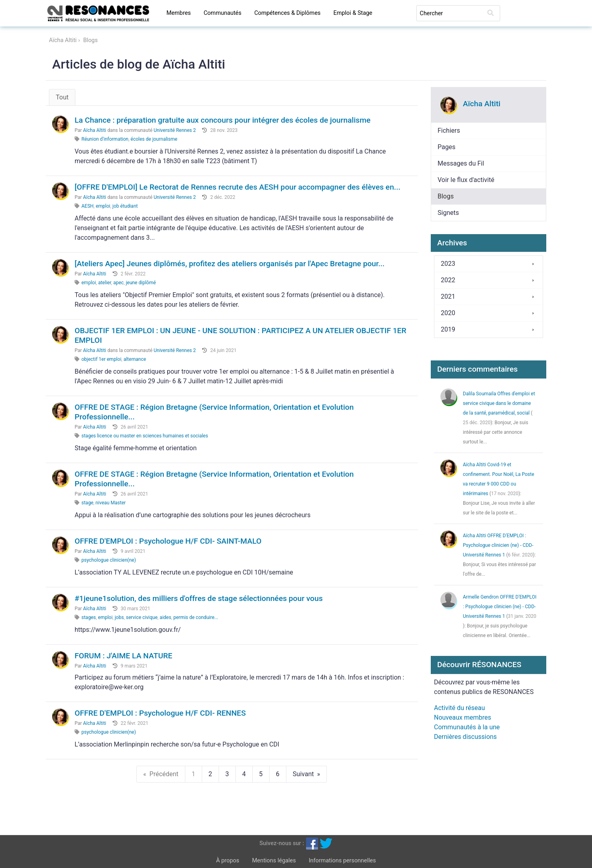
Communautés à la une (467, 727)
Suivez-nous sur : (282, 843)
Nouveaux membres (462, 717)
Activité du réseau (459, 708)
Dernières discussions (465, 737)
